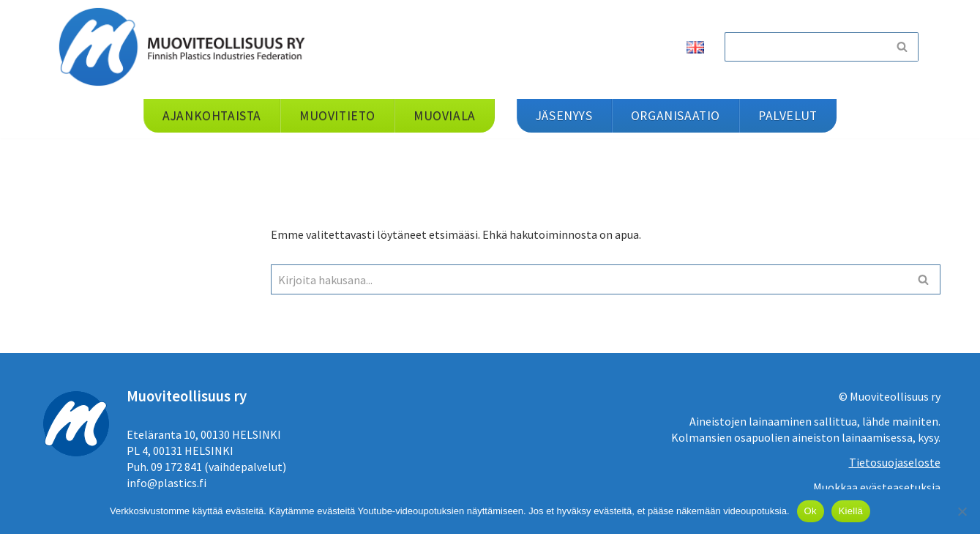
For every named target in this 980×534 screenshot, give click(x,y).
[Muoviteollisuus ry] (187, 47)
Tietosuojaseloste (895, 462)
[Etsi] (805, 47)
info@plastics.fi (167, 483)
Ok (811, 511)
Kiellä (851, 511)
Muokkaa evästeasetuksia (877, 487)
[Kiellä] (962, 511)
